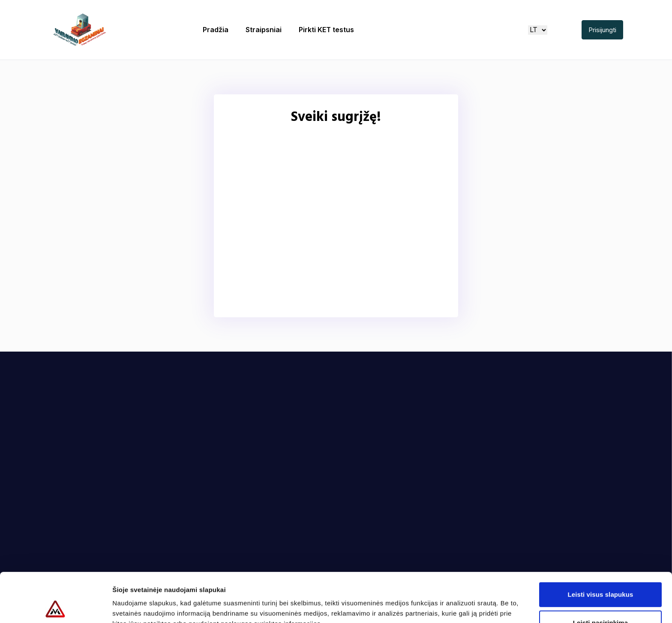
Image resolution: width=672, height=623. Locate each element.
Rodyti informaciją (439, 606)
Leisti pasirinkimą (601, 573)
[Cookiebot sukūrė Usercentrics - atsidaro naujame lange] (55, 606)
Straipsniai (264, 30)
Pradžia (216, 30)
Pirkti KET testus (326, 30)
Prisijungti (602, 30)
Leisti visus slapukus (601, 545)
